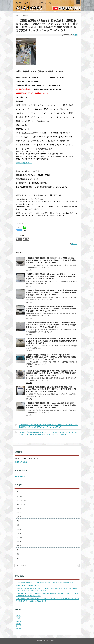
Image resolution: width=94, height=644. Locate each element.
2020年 (18, 622)
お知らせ (19, 496)
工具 (18, 525)
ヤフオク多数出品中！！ (24, 163)
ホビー (19, 513)
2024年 (18, 616)
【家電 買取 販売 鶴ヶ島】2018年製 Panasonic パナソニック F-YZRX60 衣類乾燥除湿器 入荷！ (47, 583)
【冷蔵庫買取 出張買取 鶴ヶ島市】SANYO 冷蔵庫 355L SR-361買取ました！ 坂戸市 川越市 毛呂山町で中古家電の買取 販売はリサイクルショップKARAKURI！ (46, 426)
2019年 (18, 624)
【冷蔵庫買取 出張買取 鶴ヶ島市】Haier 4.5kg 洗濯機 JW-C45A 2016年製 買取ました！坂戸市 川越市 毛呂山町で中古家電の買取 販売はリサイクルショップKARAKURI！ (51, 357)
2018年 (18, 626)
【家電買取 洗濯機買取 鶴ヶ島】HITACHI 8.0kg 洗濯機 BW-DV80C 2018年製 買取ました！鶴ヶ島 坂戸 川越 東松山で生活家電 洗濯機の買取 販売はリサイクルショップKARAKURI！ (51, 325)
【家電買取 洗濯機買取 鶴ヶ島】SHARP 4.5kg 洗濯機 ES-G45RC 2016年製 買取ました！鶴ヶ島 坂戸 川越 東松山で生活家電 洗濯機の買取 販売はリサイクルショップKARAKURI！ (51, 309)
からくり (74, 244)
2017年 (18, 628)
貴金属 (19, 546)
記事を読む (29, 270)
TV (18, 492)
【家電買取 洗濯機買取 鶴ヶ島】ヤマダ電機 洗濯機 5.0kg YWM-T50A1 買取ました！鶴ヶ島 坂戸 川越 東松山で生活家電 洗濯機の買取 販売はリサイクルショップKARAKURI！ (51, 389)
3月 (19, 618)
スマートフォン (22, 504)
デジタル (19, 508)
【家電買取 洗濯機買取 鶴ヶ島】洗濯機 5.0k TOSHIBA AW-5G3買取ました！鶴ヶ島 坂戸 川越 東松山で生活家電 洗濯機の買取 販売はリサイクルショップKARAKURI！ (52, 341)
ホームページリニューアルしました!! (28, 585)
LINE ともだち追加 (21, 462)
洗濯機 (75, 35)
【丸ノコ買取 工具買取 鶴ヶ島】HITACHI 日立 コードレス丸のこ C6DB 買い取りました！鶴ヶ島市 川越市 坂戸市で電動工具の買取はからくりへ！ (48, 600)
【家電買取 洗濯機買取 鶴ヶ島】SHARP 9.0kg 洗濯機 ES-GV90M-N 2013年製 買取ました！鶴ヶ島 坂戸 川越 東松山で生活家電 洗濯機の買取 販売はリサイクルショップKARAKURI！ (51, 373)
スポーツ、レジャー (23, 500)
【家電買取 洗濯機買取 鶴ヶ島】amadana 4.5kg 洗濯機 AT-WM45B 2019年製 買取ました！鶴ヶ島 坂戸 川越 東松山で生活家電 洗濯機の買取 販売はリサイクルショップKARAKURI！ (51, 292)
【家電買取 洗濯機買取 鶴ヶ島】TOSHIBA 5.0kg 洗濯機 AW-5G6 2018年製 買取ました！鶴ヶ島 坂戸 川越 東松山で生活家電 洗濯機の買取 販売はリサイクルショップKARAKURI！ (51, 260)
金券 (18, 554)
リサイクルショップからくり (34, 3)
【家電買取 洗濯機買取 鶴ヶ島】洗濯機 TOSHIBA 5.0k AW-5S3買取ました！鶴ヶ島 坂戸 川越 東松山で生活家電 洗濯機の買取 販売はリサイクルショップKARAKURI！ (46, 433)
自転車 (19, 542)
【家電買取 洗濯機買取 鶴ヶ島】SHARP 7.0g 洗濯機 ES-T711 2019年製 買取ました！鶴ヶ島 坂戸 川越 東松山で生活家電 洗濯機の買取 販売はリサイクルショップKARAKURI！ (51, 276)
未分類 (19, 529)
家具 (18, 521)
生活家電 (19, 537)
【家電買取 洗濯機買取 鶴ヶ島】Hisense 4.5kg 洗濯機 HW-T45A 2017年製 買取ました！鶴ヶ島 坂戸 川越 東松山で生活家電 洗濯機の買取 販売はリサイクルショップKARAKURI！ (51, 405)
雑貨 (18, 558)
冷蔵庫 (19, 517)
